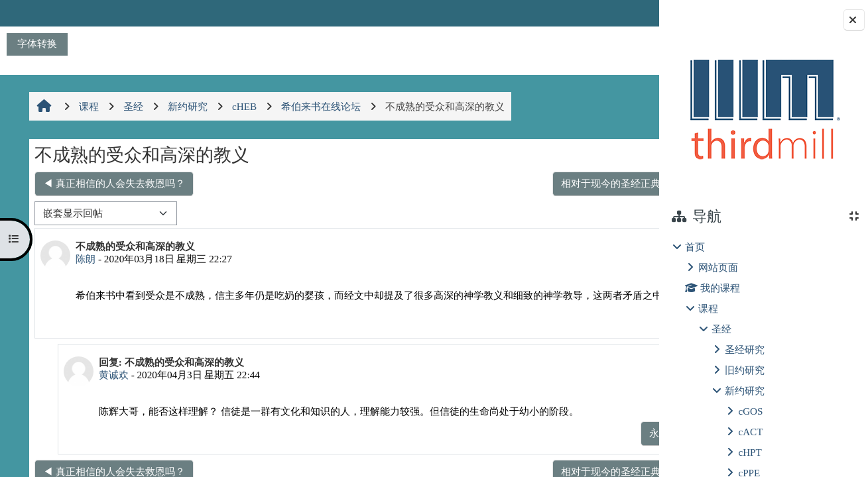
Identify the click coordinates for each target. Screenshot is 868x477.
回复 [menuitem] (612, 331)
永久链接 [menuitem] (565, 331)
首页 (695, 247)
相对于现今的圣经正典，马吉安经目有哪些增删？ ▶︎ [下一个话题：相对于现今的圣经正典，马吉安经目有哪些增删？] (515, 183)
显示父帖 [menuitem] (565, 447)
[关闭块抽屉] (854, 20)
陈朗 (84, 259)
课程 (708, 308)
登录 (624, 13)
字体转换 (37, 43)
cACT (750, 432)
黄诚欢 (107, 389)
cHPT (750, 452)
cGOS (750, 411)
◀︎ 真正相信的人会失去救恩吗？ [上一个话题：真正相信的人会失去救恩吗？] (113, 183)
